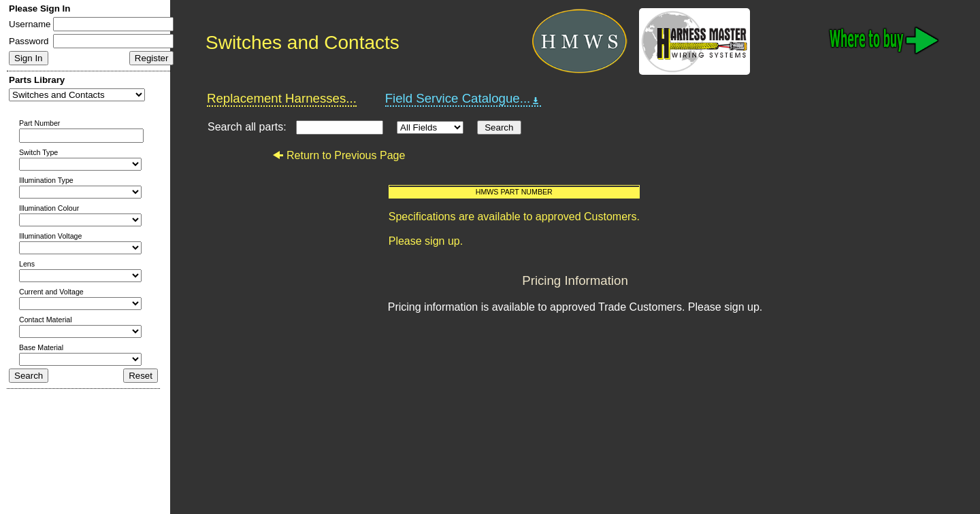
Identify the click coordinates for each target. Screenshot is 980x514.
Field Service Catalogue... (463, 99)
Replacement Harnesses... (282, 98)
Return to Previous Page (339, 155)
